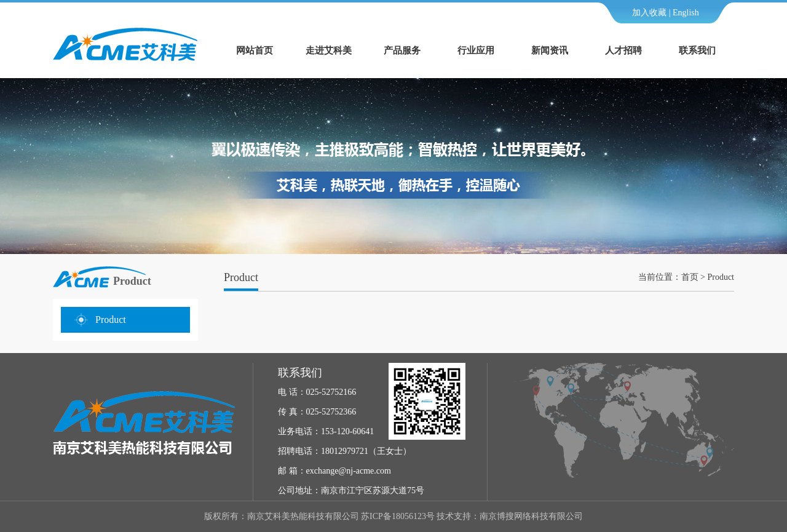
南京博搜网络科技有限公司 (531, 516)
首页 (690, 277)
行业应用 (476, 50)
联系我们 (697, 50)
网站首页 (255, 50)
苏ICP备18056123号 (398, 516)
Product (111, 320)
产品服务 (402, 50)
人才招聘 (623, 50)
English (686, 13)
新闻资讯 (550, 50)
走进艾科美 (329, 50)
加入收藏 (649, 13)
